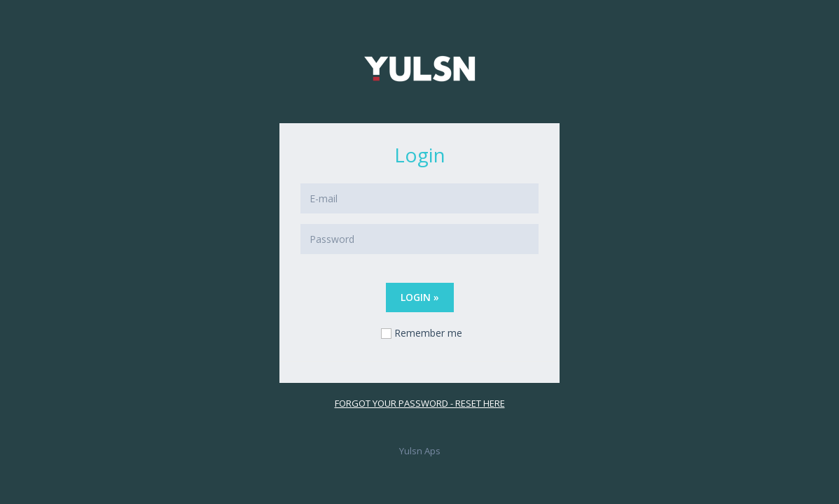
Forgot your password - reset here (420, 403)
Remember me (428, 333)
